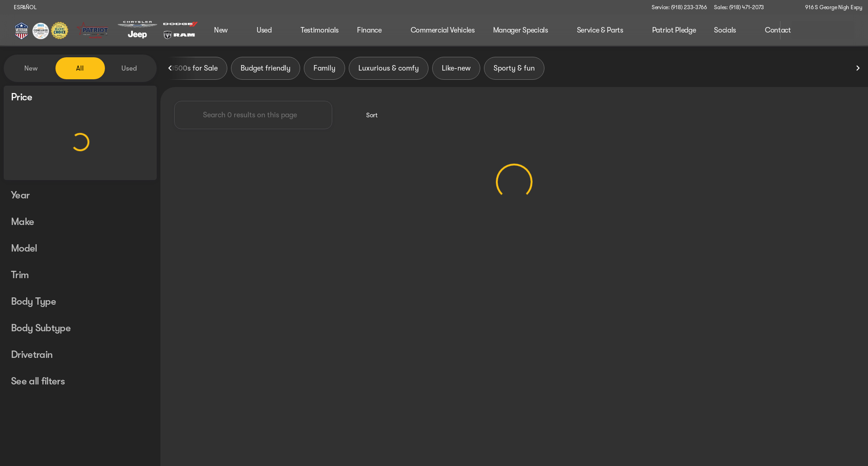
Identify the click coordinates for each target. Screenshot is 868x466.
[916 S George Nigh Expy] (830, 7)
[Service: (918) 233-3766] (679, 7)
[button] (784, 7)
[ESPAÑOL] (21, 7)
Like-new (456, 68)
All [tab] (80, 68)
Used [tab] (129, 68)
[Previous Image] (170, 68)
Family (324, 68)
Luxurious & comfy (389, 68)
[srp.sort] (367, 115)
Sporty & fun (514, 68)
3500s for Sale (194, 68)
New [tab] (31, 68)
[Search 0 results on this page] (253, 115)
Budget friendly (266, 68)
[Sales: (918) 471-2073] (739, 7)
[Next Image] (858, 68)
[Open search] (762, 30)
